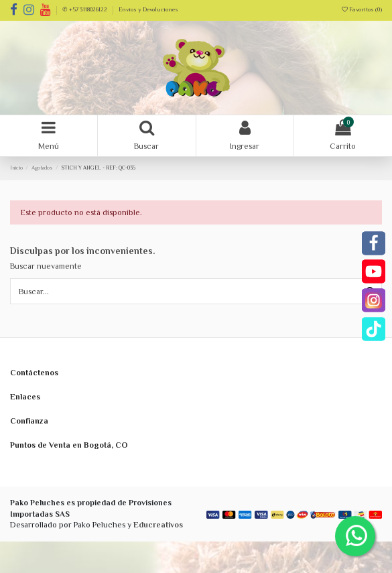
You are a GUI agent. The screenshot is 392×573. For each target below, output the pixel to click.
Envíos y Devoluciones (148, 9)
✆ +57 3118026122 (85, 9)
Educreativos (158, 525)
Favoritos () (362, 9)
